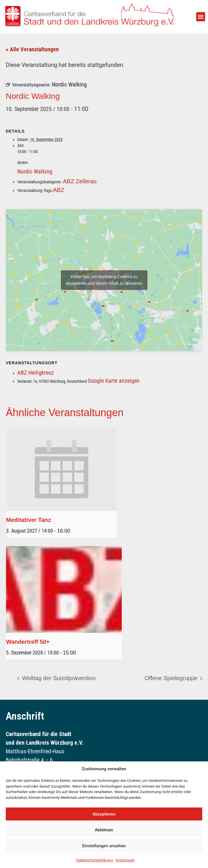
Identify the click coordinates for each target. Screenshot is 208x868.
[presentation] (62, 469)
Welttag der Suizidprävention (58, 678)
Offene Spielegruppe (172, 678)
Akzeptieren (104, 814)
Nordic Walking (35, 171)
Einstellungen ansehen (104, 846)
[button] (201, 17)
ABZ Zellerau (80, 181)
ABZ (59, 190)
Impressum (125, 860)
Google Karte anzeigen (114, 381)
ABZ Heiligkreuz (36, 373)
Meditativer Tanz (28, 520)
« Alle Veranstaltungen (32, 49)
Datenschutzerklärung (95, 860)
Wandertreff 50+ (28, 642)
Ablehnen (104, 830)
